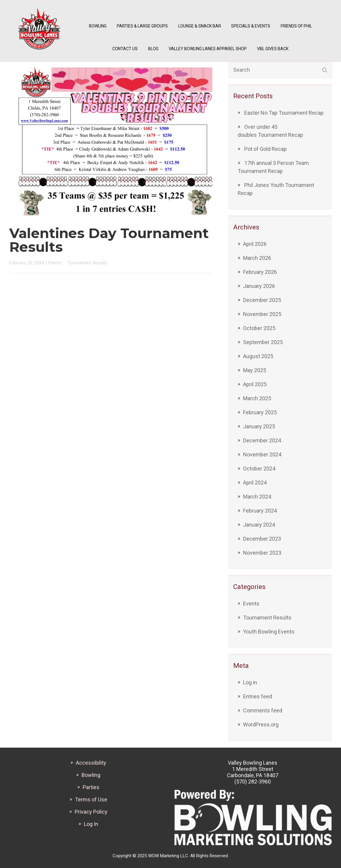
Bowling (98, 26)
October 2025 (259, 328)
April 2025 (255, 384)
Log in (250, 682)
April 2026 (255, 244)
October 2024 (259, 468)
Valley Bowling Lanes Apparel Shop (208, 49)
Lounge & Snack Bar (200, 26)
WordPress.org (261, 724)
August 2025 (258, 356)
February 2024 (260, 511)
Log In (91, 824)
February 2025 (260, 412)
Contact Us (125, 49)
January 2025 (259, 426)
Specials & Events (251, 26)
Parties (91, 787)
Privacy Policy (91, 812)
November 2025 (262, 314)
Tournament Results (267, 618)
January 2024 (259, 525)
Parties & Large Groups (142, 26)
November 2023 (262, 553)
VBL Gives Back (273, 49)
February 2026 (260, 272)
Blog (153, 49)
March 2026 (257, 258)
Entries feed (258, 696)
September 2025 (263, 342)
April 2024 (255, 483)
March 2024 (257, 497)
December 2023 (262, 539)
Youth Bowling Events (269, 632)
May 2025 (255, 370)
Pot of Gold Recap (265, 149)
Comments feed (263, 710)
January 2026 (259, 286)
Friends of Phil (296, 26)
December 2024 (262, 440)
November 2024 (262, 454)
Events (251, 604)
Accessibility (91, 763)
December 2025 (262, 300)
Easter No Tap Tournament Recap (284, 113)
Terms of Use (91, 799)
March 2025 (257, 398)
